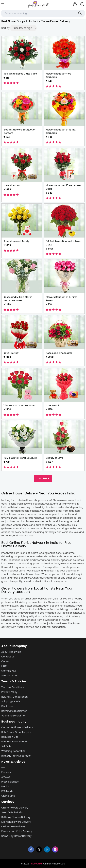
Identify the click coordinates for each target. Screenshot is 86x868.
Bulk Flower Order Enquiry (16, 732)
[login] (82, 4)
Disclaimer (8, 706)
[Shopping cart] (75, 4)
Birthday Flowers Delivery (16, 817)
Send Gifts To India (12, 812)
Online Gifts (8, 796)
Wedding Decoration (13, 751)
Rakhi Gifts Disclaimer (14, 711)
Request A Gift (10, 737)
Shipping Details (11, 701)
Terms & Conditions (13, 687)
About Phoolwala (11, 652)
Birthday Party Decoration (16, 756)
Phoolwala (36, 864)
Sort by (5, 28)
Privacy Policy (9, 692)
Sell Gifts (6, 746)
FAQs (4, 666)
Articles (6, 777)
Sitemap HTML (10, 675)
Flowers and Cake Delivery (17, 831)
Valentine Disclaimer (13, 716)
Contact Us (8, 657)
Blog (4, 768)
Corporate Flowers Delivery (17, 727)
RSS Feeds (7, 791)
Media (5, 786)
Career (5, 661)
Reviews (6, 772)
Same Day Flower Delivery (16, 836)
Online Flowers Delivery (15, 808)
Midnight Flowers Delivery (16, 822)
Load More (43, 478)
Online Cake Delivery (13, 827)
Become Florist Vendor (15, 742)
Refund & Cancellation (14, 697)
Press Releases (10, 782)
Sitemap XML (9, 671)
